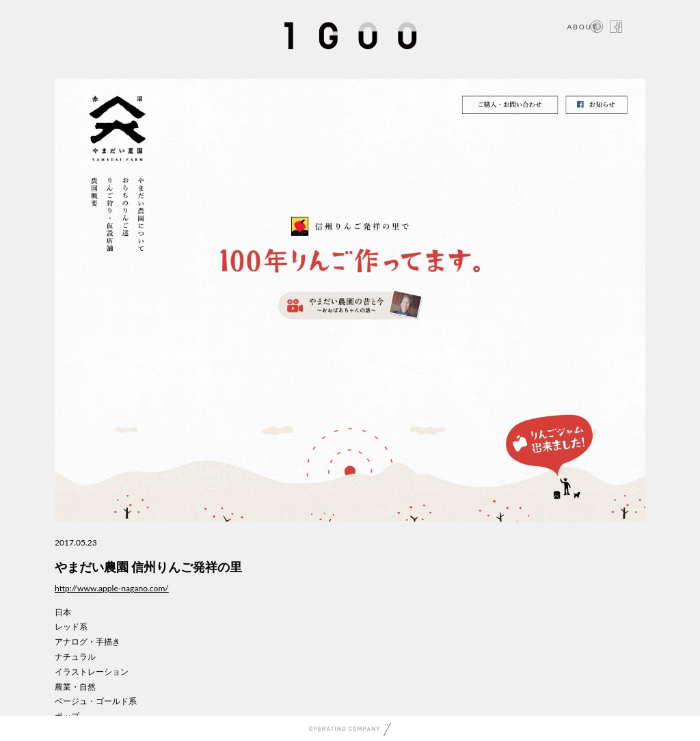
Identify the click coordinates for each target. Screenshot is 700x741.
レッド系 (71, 627)
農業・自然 (75, 687)
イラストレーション (92, 672)
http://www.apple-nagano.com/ (112, 588)
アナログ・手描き (87, 642)
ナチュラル (75, 657)
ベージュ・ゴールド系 (96, 701)
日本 (63, 612)
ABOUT (582, 27)
